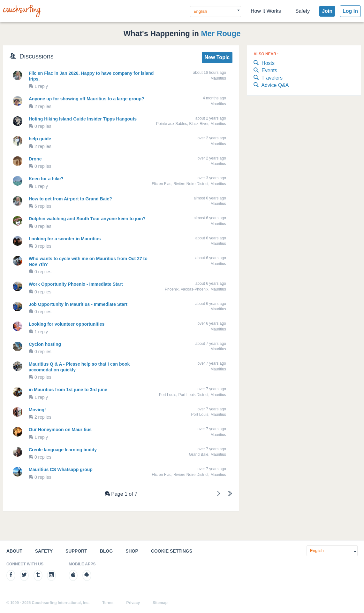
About (14, 551)
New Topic (217, 57)
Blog (106, 551)
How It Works (266, 11)
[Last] (230, 494)
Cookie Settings (172, 551)
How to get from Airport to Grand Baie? (70, 199)
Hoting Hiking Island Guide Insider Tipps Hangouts (83, 119)
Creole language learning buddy (63, 450)
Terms (108, 603)
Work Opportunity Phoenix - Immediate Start (76, 284)
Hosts (264, 63)
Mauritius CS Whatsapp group (61, 469)
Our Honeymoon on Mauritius (60, 430)
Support (76, 551)
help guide (40, 139)
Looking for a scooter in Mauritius (65, 239)
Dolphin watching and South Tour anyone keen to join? (87, 219)
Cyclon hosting (45, 344)
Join (327, 11)
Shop (132, 551)
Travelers (268, 78)
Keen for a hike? (46, 179)
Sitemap (160, 603)
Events (265, 71)
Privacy (133, 603)
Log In (350, 11)
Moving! (37, 410)
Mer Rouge (221, 33)
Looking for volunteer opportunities (67, 324)
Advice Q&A (271, 85)
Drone (35, 159)
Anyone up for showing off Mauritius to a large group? (87, 99)
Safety (303, 11)
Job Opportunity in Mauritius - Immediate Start (78, 304)
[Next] (219, 494)
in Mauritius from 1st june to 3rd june (68, 390)
